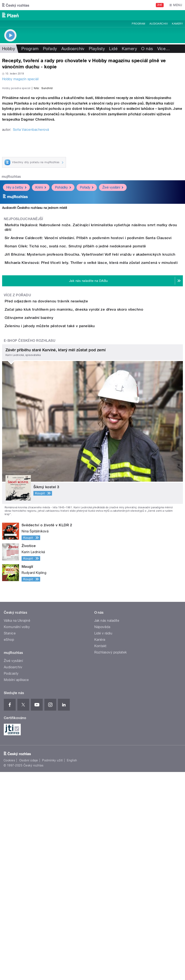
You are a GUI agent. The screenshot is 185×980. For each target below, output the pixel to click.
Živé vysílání (113, 292)
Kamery (177, 24)
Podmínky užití (52, 969)
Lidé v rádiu (103, 841)
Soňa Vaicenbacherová (31, 234)
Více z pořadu (17, 455)
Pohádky (63, 292)
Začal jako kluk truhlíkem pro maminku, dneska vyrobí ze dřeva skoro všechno (91, 481)
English (72, 969)
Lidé (113, 49)
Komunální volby (17, 835)
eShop (9, 848)
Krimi (41, 292)
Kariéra (100, 848)
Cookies (9, 969)
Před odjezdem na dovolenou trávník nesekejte (63, 461)
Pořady (50, 49)
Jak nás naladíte (107, 829)
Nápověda (102, 835)
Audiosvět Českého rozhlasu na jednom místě (35, 312)
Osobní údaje (29, 969)
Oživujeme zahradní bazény (46, 502)
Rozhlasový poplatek (111, 860)
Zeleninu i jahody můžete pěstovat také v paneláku (67, 522)
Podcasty (11, 881)
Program (138, 24)
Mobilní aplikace (16, 888)
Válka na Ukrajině (17, 829)
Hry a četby (16, 292)
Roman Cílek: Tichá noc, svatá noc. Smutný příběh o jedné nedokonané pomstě (92, 370)
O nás (147, 49)
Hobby (9, 49)
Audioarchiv (159, 24)
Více (164, 49)
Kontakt (100, 854)
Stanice (10, 841)
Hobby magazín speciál (20, 79)
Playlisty (97, 49)
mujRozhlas (11, 281)
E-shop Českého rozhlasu (30, 549)
